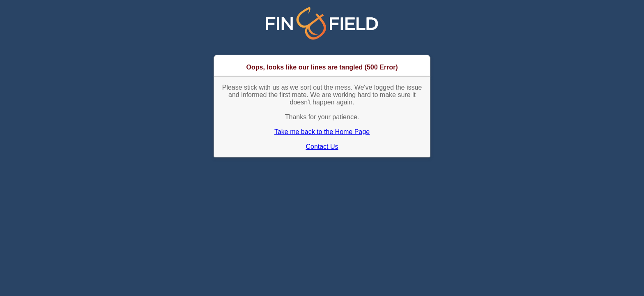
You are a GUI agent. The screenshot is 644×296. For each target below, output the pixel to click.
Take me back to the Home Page (322, 132)
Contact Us (322, 147)
